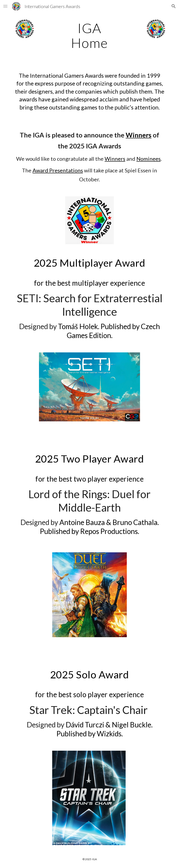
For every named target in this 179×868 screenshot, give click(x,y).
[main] (89, 35)
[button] (5, 6)
